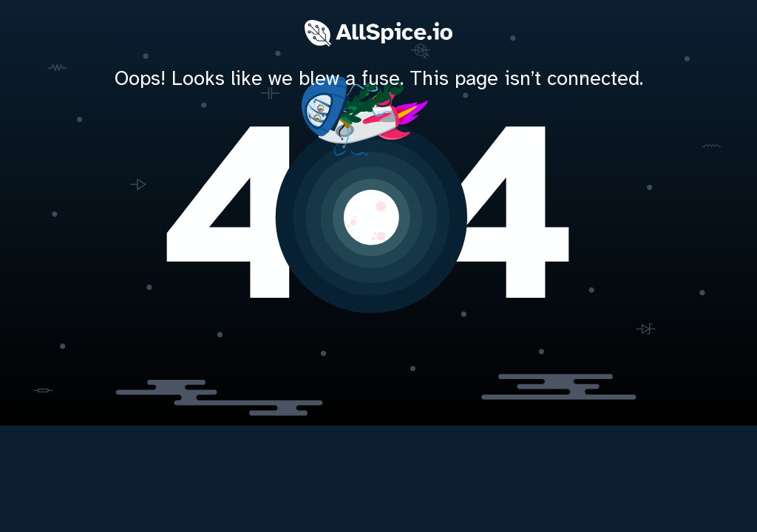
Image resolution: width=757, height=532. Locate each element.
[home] (378, 215)
